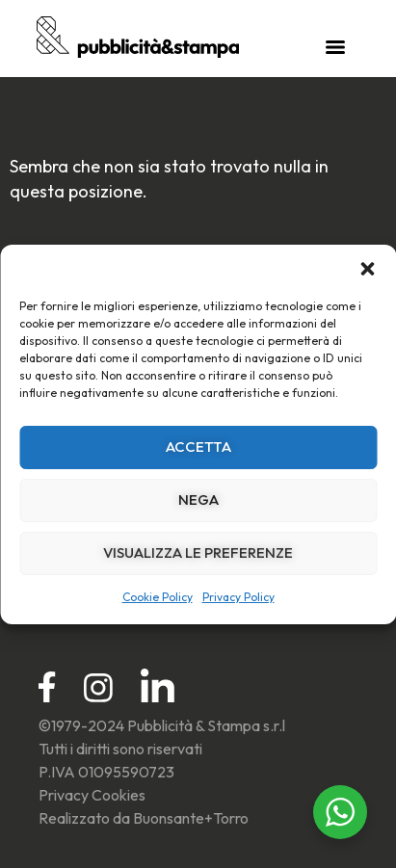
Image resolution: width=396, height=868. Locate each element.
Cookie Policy (158, 597)
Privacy (64, 795)
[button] (367, 269)
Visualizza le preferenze (198, 552)
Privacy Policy (238, 597)
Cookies (119, 795)
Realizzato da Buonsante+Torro (144, 818)
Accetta (198, 447)
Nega (198, 500)
